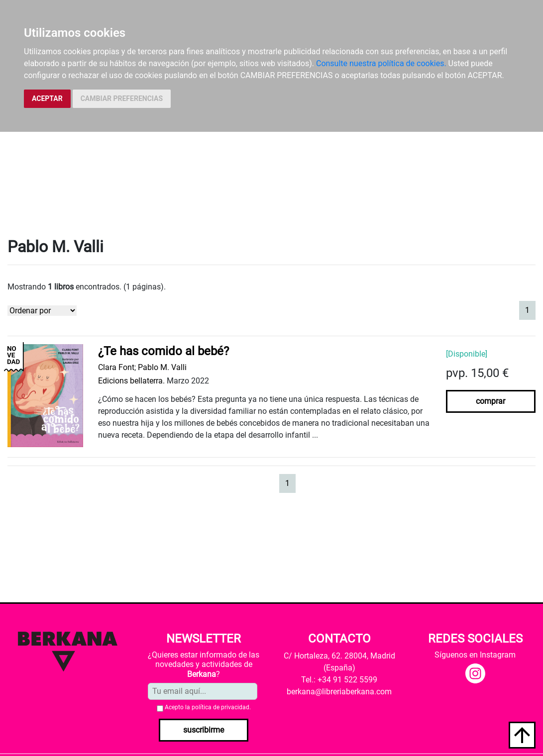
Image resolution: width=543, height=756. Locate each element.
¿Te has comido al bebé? (163, 351)
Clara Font (116, 367)
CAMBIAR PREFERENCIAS (122, 98)
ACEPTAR (47, 98)
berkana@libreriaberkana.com (339, 692)
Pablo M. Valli (162, 367)
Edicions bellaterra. (131, 381)
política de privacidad (220, 707)
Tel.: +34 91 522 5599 (339, 680)
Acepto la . (208, 707)
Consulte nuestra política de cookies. (381, 63)
